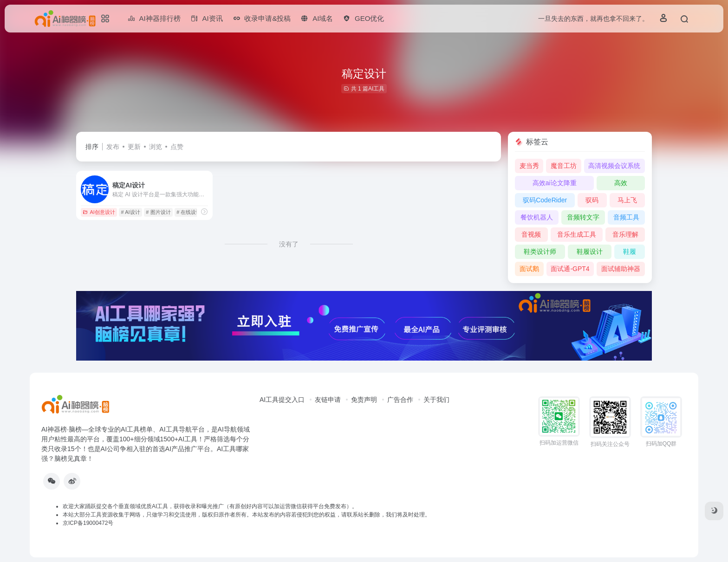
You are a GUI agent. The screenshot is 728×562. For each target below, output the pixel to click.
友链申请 (328, 400)
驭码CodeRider (545, 200)
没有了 (289, 244)
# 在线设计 (189, 212)
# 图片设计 (158, 212)
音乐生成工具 (577, 234)
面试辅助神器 (621, 269)
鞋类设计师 (540, 252)
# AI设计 (131, 212)
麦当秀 (529, 166)
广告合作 (400, 400)
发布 (113, 147)
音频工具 (626, 217)
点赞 (177, 147)
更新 (134, 147)
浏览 (156, 147)
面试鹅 (529, 269)
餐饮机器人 (537, 217)
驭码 (592, 200)
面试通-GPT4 (570, 269)
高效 (621, 183)
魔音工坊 (564, 166)
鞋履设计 (590, 252)
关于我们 (436, 400)
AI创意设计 (99, 212)
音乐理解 (625, 234)
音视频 (531, 234)
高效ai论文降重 (555, 183)
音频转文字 (583, 217)
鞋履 (630, 252)
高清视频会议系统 (614, 166)
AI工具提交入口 (282, 400)
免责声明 (364, 400)
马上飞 (627, 200)
